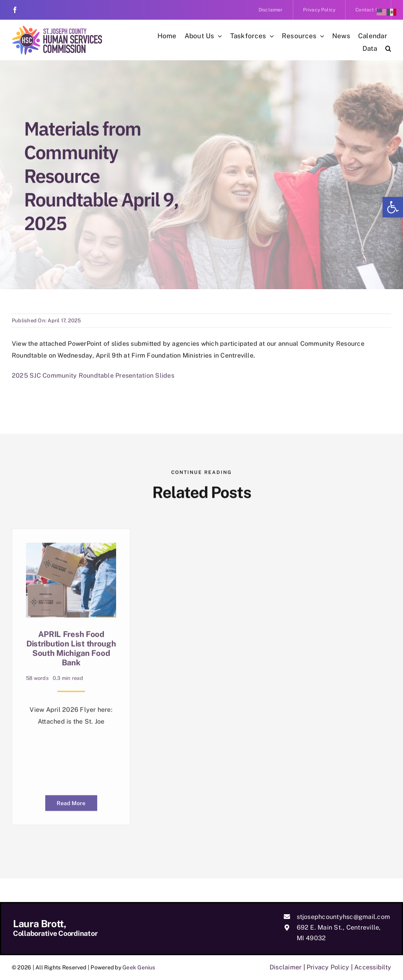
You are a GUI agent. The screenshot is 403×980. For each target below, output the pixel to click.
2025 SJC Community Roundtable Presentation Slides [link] (93, 372)
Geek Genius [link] (139, 967)
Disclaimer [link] (286, 967)
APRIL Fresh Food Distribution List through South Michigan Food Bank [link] (71, 648)
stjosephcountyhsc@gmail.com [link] (343, 917)
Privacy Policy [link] (328, 967)
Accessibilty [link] (373, 967)
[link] (393, 207)
